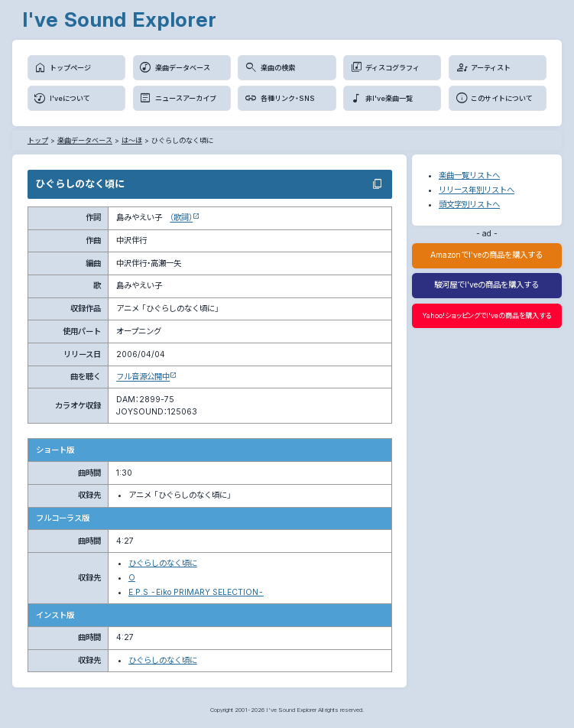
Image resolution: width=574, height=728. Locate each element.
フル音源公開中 (143, 377)
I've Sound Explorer (119, 19)
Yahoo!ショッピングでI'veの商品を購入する (486, 315)
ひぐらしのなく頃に (163, 563)
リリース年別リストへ (477, 190)
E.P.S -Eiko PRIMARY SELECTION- (196, 592)
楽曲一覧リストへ (469, 175)
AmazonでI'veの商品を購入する (486, 255)
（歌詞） (181, 218)
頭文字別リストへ (469, 205)
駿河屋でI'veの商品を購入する (486, 285)
